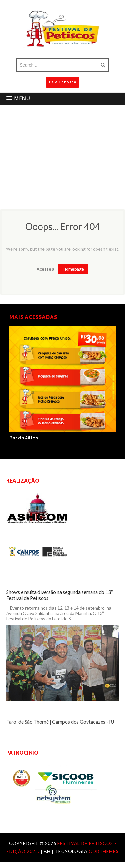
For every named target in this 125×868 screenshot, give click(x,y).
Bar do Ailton (24, 438)
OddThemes (104, 851)
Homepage (73, 269)
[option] (62, 384)
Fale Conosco (62, 82)
